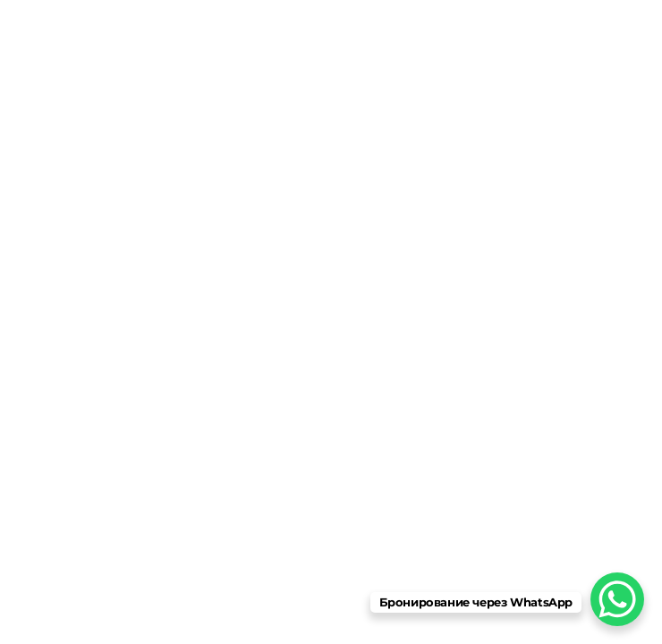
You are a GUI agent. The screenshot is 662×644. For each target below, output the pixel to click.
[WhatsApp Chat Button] (617, 599)
